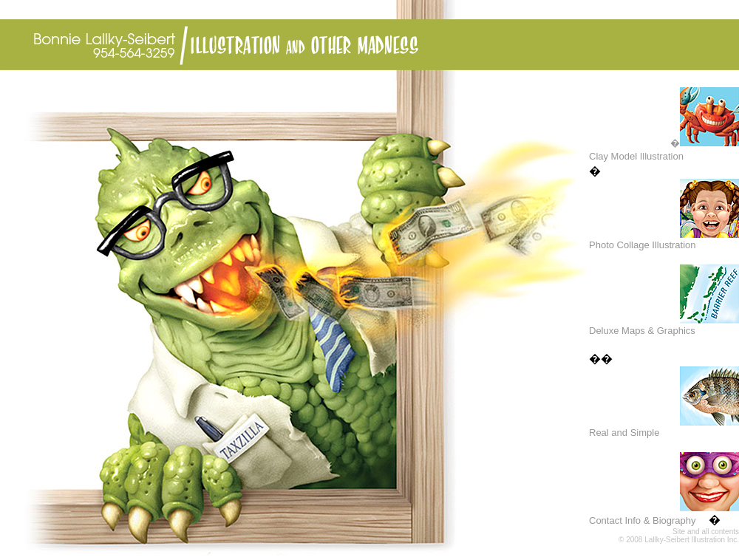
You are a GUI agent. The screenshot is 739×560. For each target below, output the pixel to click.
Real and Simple (624, 433)
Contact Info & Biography (643, 520)
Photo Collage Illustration (643, 245)
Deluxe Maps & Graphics (642, 331)
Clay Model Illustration (636, 156)
